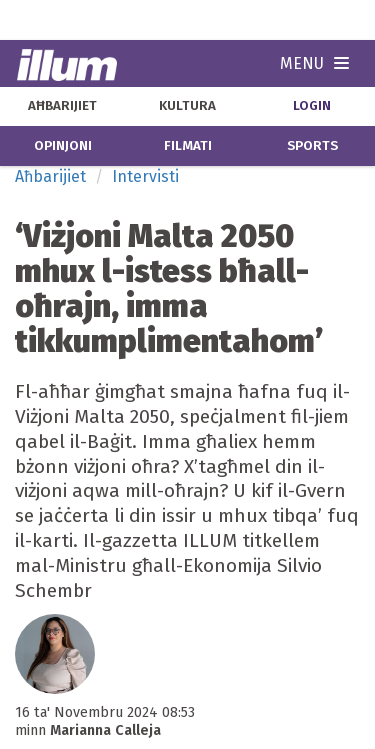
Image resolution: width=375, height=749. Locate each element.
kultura (187, 106)
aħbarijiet (62, 106)
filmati (188, 146)
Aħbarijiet (50, 176)
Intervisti (145, 176)
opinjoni (63, 146)
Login (312, 106)
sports (312, 146)
